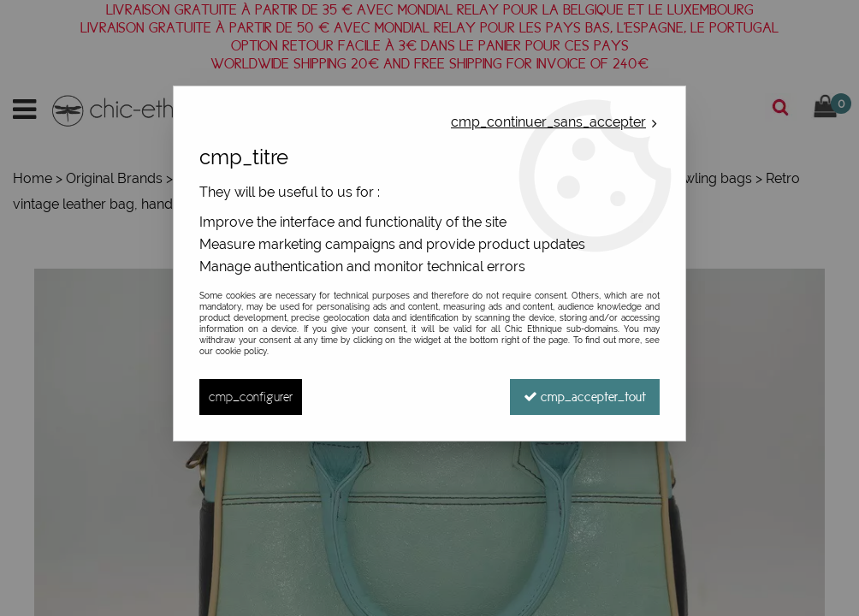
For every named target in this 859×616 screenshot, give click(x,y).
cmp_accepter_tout (585, 397)
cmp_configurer (251, 397)
